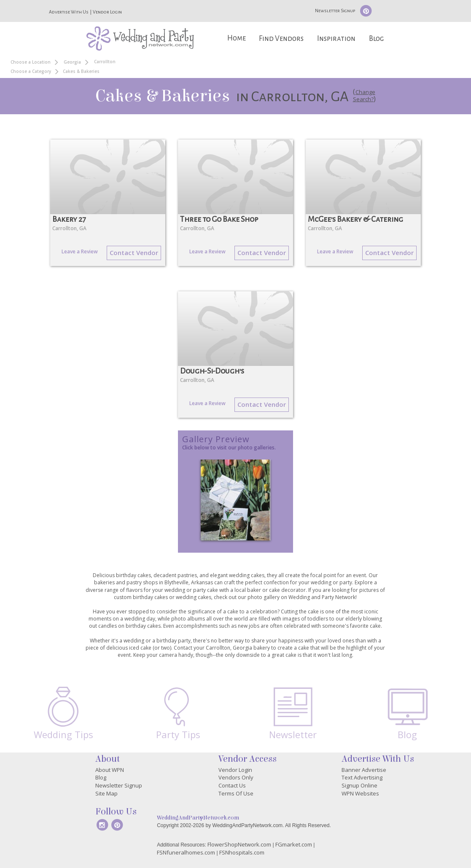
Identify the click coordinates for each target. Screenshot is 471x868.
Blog (376, 39)
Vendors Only (236, 777)
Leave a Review (80, 251)
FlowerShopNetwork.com (239, 844)
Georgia (72, 62)
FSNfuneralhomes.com (186, 852)
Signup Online (359, 785)
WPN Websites (360, 793)
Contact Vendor (134, 253)
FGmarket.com (294, 844)
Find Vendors (281, 39)
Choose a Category (31, 71)
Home (237, 38)
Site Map (106, 793)
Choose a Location (31, 62)
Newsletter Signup (335, 11)
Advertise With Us (69, 12)
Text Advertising (362, 777)
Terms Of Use (236, 793)
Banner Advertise (364, 770)
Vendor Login (107, 12)
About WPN (110, 770)
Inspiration (336, 39)
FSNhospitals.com (242, 852)
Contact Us (232, 785)
